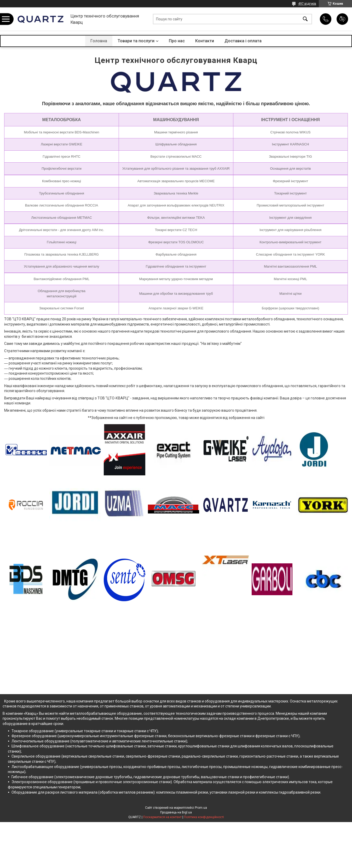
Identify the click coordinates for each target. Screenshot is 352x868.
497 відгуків (307, 4)
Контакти (205, 41)
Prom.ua (201, 808)
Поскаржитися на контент (162, 817)
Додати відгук (342, 19)
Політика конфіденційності (204, 817)
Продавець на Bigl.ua (176, 812)
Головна (99, 41)
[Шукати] (305, 19)
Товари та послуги (136, 41)
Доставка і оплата (243, 41)
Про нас (177, 41)
